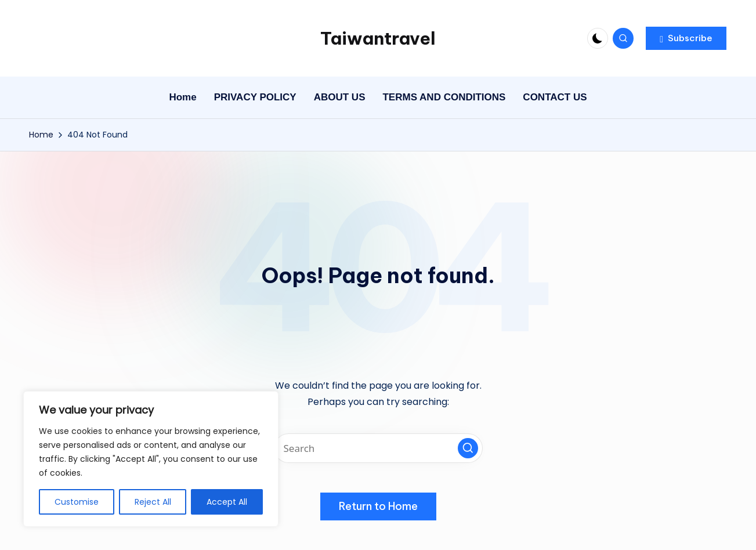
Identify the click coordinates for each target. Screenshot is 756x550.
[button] (686, 38)
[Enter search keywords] (378, 448)
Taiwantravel (378, 38)
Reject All (153, 502)
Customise (77, 502)
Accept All (227, 502)
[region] (151, 459)
